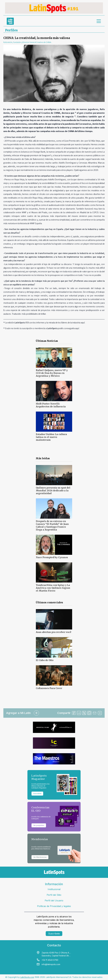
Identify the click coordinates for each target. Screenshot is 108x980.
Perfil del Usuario (54, 901)
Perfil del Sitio (54, 895)
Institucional (54, 889)
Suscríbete (54, 934)
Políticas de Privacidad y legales (54, 906)
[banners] (54, 8)
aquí (83, 323)
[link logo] (10, 21)
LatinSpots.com (27, 977)
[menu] (99, 21)
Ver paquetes (39, 825)
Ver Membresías (40, 857)
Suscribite (37, 793)
